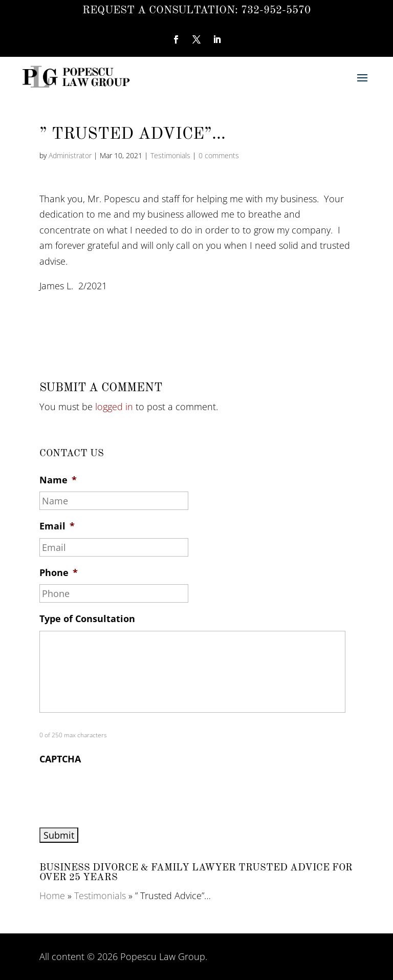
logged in (114, 407)
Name (58, 480)
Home (52, 896)
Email (57, 526)
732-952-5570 (276, 10)
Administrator (70, 155)
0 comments (219, 155)
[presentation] (117, 791)
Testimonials (170, 155)
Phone (59, 573)
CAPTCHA (60, 759)
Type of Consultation (87, 619)
